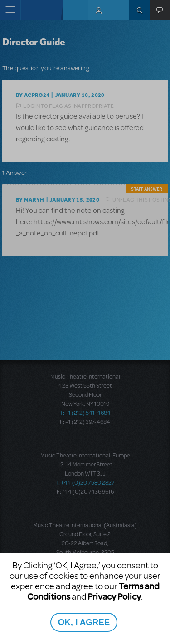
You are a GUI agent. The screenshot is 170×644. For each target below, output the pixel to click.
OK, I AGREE (84, 622)
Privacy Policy (114, 596)
